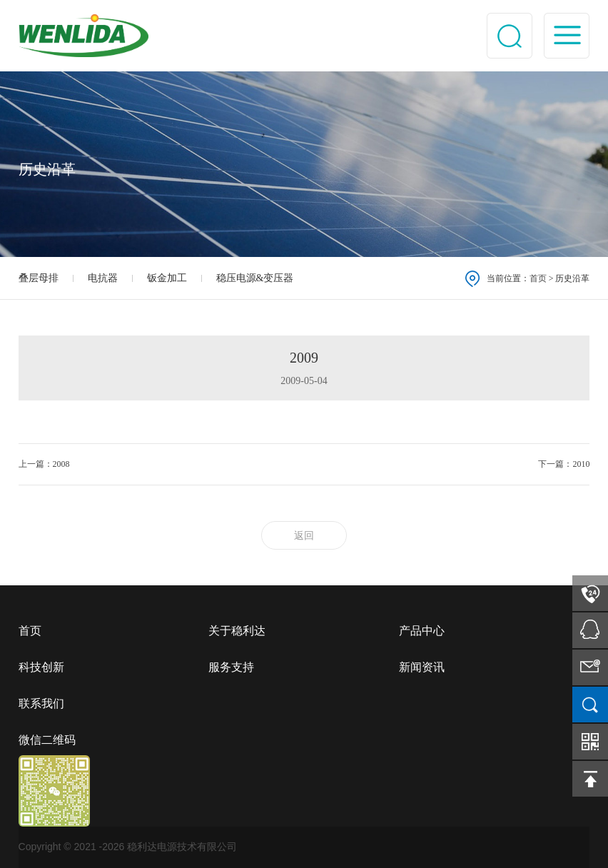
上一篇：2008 (44, 464)
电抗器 (103, 278)
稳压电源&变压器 (255, 278)
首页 (538, 278)
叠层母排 (39, 278)
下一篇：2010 (564, 464)
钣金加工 (167, 278)
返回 (304, 536)
